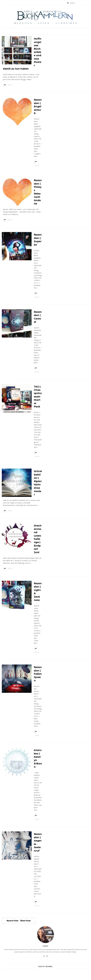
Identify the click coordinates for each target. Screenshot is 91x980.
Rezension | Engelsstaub (38, 106)
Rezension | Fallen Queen (38, 674)
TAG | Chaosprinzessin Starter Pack (38, 397)
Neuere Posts (12, 921)
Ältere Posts (25, 921)
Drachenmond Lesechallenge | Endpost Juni (38, 539)
